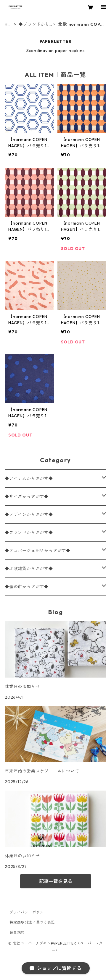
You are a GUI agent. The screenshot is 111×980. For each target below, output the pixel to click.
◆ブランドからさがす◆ (34, 24)
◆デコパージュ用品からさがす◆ (38, 551)
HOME (8, 24)
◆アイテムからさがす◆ (29, 478)
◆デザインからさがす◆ (29, 515)
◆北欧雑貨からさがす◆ (29, 569)
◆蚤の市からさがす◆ (27, 587)
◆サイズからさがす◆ (27, 497)
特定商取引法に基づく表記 (32, 922)
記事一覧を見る (56, 881)
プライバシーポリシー (28, 912)
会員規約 (17, 932)
